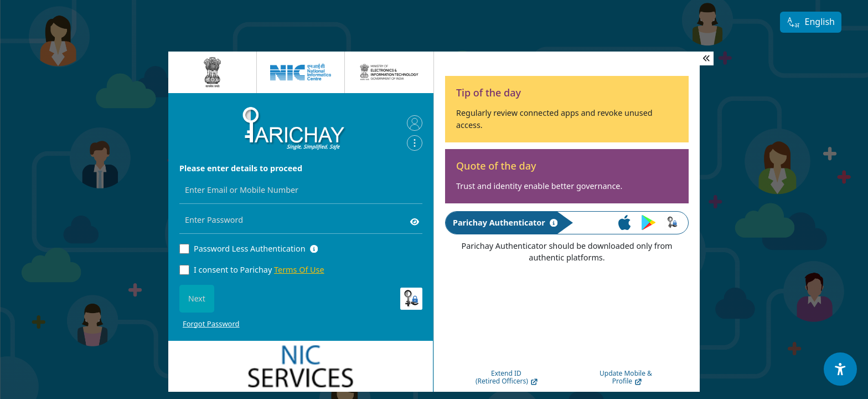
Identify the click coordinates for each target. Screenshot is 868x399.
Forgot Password (211, 324)
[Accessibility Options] (840, 369)
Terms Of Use (299, 270)
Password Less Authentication (250, 249)
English (811, 22)
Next (197, 298)
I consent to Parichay (259, 270)
